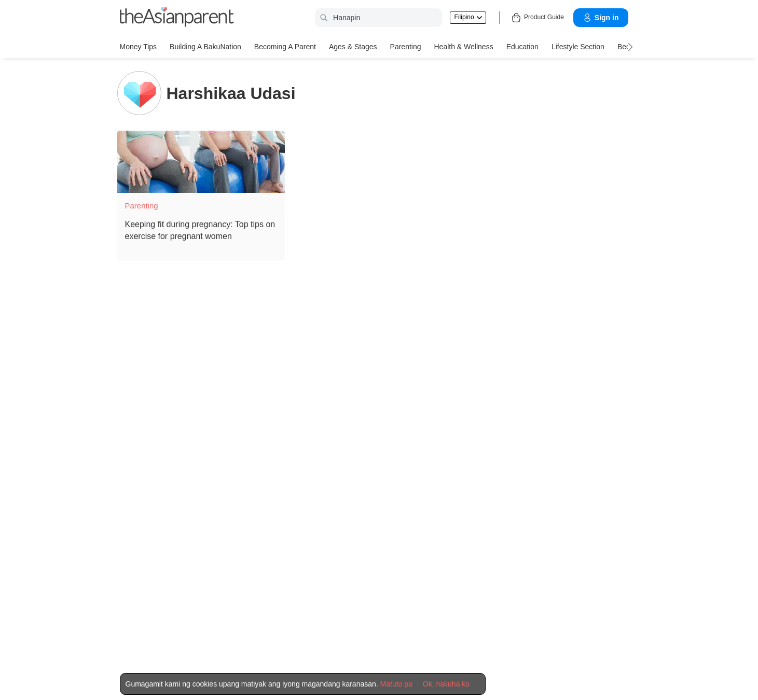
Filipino (468, 17)
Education (522, 47)
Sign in (601, 18)
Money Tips (139, 47)
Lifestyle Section (578, 47)
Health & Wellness (464, 47)
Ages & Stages (353, 47)
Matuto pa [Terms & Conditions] (396, 684)
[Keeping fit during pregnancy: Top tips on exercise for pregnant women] (201, 162)
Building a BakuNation (205, 47)
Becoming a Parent (285, 47)
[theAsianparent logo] (177, 18)
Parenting (406, 47)
